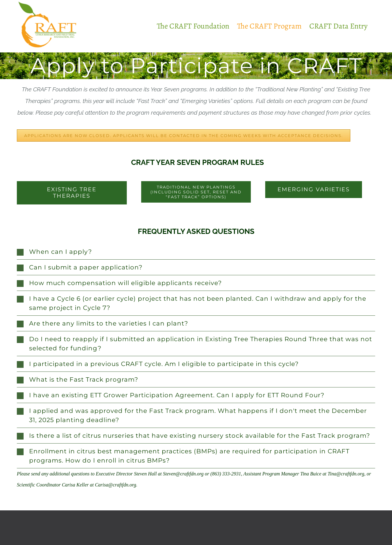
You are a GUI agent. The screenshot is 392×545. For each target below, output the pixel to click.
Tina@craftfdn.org (346, 474)
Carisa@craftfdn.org (116, 485)
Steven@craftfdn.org (183, 474)
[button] (196, 252)
